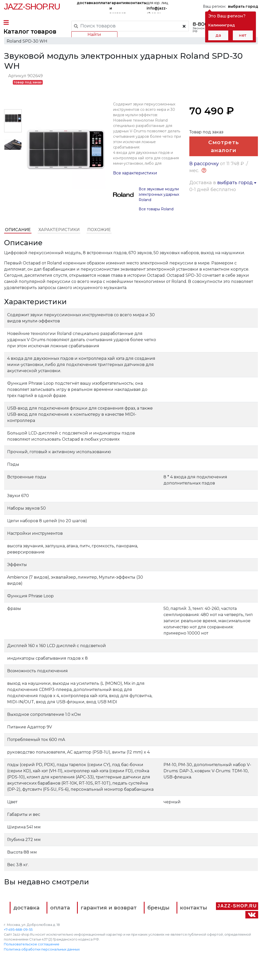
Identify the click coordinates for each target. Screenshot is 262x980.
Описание (18, 235)
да (218, 35)
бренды (181, 912)
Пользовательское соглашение (32, 957)
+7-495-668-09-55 (18, 943)
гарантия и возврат (119, 7)
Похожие (99, 235)
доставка (86, 3)
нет (243, 35)
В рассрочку (204, 178)
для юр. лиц (157, 7)
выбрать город (237, 197)
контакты (137, 3)
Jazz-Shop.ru (32, 6)
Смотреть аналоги (224, 152)
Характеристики (59, 235)
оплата (103, 3)
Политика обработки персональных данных (42, 962)
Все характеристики (135, 178)
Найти (94, 34)
